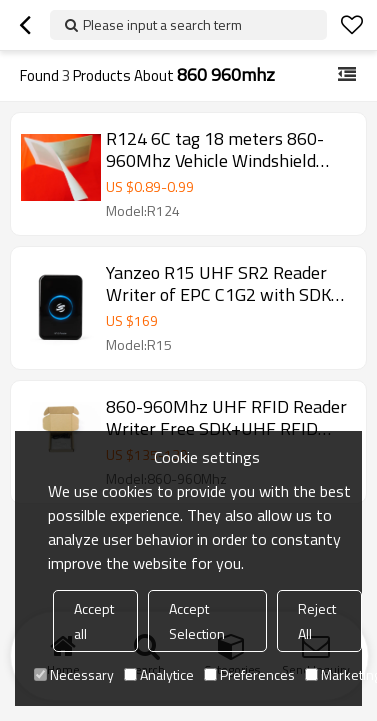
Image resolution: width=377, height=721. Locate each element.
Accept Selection (197, 621)
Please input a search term (162, 24)
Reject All (317, 621)
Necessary (74, 674)
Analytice (159, 674)
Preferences (249, 674)
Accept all (94, 621)
